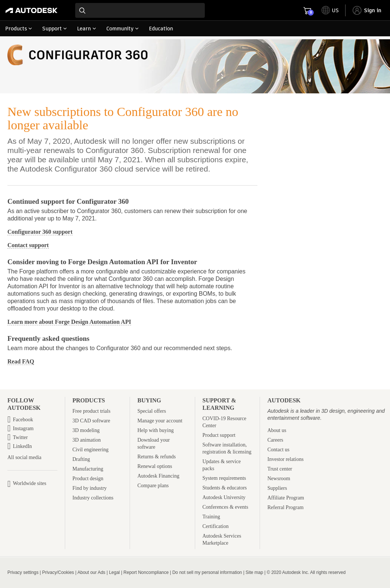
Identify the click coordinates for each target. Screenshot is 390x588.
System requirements (224, 478)
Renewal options (155, 466)
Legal (114, 572)
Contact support (28, 245)
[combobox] (140, 10)
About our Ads (91, 572)
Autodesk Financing (158, 476)
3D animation (87, 440)
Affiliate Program (286, 498)
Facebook (23, 420)
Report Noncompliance (146, 572)
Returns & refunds (156, 457)
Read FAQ (21, 361)
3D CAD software (91, 421)
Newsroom (279, 479)
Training (211, 517)
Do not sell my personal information (207, 572)
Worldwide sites (30, 483)
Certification (216, 526)
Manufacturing (88, 469)
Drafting (81, 459)
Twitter (20, 437)
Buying (149, 400)
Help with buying (156, 430)
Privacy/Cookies (58, 572)
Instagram (23, 428)
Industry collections (93, 498)
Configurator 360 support (40, 232)
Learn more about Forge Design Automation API (69, 322)
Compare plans (153, 486)
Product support (219, 435)
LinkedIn (22, 446)
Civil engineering (91, 450)
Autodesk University (224, 497)
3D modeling (86, 430)
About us (277, 430)
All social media (24, 458)
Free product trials (92, 411)
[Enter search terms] (140, 10)
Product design (88, 479)
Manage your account (160, 421)
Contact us (279, 450)
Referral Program (286, 507)
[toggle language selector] (330, 10)
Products (89, 400)
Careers (275, 440)
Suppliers (277, 488)
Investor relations (286, 459)
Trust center (280, 469)
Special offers (152, 411)
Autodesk (284, 400)
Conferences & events (226, 507)
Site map (254, 572)
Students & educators (225, 488)
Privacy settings (23, 572)
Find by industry (90, 488)
